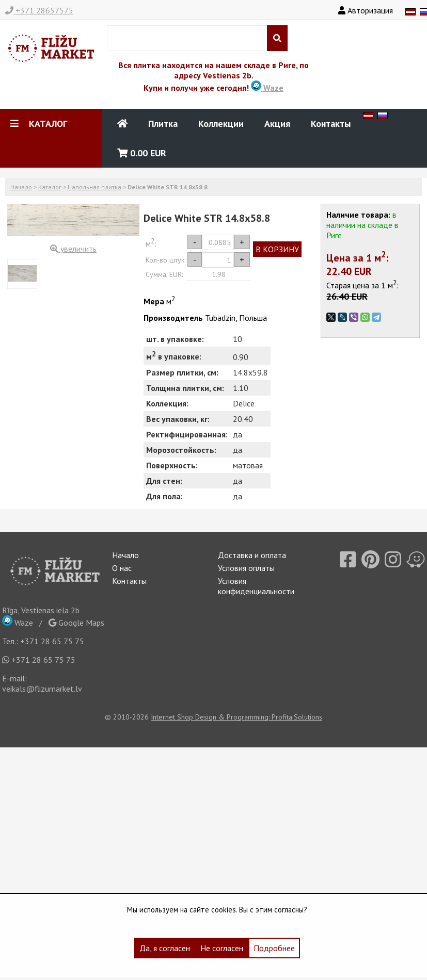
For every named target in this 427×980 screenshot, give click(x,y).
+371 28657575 (39, 10)
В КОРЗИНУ (277, 249)
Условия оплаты (246, 568)
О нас (122, 568)
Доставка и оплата (252, 555)
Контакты (331, 124)
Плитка (163, 124)
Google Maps (76, 623)
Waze (267, 88)
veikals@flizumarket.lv (42, 689)
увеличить (73, 249)
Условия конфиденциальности (256, 586)
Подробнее (274, 948)
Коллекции (221, 124)
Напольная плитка (94, 187)
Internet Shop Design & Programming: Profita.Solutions (236, 717)
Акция (277, 124)
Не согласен (222, 948)
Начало (21, 187)
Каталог (50, 187)
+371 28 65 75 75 (52, 641)
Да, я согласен (165, 948)
